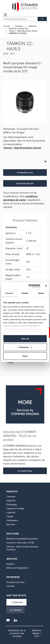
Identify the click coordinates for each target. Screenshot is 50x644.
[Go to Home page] (25, 7)
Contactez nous (25, 173)
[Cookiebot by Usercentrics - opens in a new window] (30, 286)
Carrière (10, 586)
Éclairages (12, 504)
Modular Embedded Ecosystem (22, 539)
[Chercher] (42, 19)
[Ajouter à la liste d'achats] (45, 162)
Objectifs (32, 26)
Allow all (25, 338)
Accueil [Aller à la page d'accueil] (7, 26)
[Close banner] (46, 286)
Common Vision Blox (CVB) (20, 543)
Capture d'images (15, 508)
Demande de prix (25, 183)
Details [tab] (25, 293)
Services (11, 524)
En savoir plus (25, 471)
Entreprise (13, 577)
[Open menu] (5, 15)
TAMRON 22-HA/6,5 (18, 33)
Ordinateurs (12, 520)
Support (10, 564)
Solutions (13, 534)
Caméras (11, 497)
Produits (19, 26)
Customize (25, 347)
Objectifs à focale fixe (19, 28)
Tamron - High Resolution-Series (23, 31)
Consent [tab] (9, 293)
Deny (25, 356)
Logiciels (11, 512)
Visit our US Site (16, 595)
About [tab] (41, 293)
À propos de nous (15, 582)
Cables (10, 516)
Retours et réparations (17, 568)
